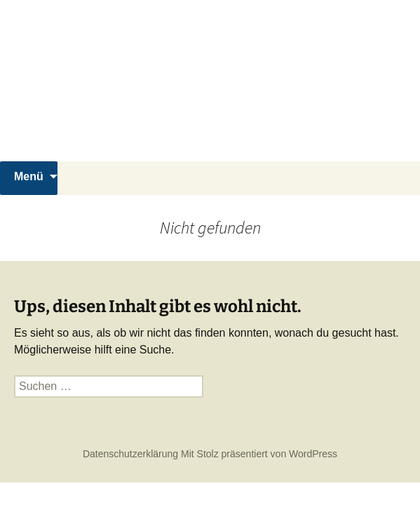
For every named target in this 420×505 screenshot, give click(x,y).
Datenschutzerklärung (130, 454)
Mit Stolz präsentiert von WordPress (259, 454)
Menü (29, 176)
